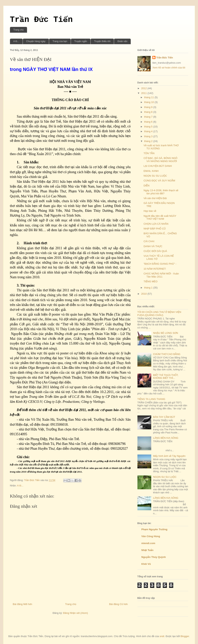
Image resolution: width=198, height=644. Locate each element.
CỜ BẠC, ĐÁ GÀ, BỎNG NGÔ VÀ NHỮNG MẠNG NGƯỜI (161, 160)
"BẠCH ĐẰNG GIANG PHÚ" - (160, 264)
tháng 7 (149, 117)
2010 (144, 294)
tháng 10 (149, 102)
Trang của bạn (60, 41)
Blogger (185, 636)
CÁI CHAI (149, 241)
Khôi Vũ (146, 564)
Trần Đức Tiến (41, 20)
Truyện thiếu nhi (102, 41)
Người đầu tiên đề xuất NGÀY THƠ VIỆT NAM (160, 217)
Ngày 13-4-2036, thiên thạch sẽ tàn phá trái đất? (161, 192)
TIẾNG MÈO (151, 281)
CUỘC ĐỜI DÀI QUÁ (155, 251)
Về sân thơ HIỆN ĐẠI (155, 198)
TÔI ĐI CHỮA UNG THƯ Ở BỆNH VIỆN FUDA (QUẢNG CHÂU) (159, 314)
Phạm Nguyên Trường (154, 529)
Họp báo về (150, 211)
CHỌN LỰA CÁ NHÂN (156, 224)
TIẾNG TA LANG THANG (151, 399)
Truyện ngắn (81, 41)
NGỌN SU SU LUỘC (155, 176)
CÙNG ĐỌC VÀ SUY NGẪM (159, 181)
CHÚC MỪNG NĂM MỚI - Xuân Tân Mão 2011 (161, 275)
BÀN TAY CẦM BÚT (164, 417)
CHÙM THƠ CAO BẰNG (167, 354)
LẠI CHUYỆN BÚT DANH (158, 166)
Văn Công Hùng (151, 536)
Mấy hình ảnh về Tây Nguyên (169, 456)
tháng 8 (149, 112)
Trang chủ (18, 30)
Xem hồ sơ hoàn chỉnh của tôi (169, 68)
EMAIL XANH (151, 171)
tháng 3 (149, 136)
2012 (144, 88)
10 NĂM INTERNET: (155, 269)
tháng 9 (149, 107)
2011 (144, 93)
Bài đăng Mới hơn (23, 604)
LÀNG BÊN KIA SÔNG (166, 438)
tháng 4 (149, 131)
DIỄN (147, 186)
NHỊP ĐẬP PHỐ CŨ (155, 229)
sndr (162, 636)
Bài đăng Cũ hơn (119, 604)
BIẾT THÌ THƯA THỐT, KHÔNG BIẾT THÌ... (166, 377)
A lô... (16, 41)
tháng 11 (149, 97)
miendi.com (148, 543)
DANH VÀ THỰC (153, 246)
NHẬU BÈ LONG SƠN (166, 333)
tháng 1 (149, 288)
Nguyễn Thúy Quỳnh (154, 557)
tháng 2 (149, 141)
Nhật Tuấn (147, 550)
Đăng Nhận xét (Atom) (75, 613)
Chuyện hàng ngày (36, 41)
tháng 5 (149, 127)
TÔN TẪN (149, 153)
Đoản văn (122, 41)
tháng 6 (149, 122)
